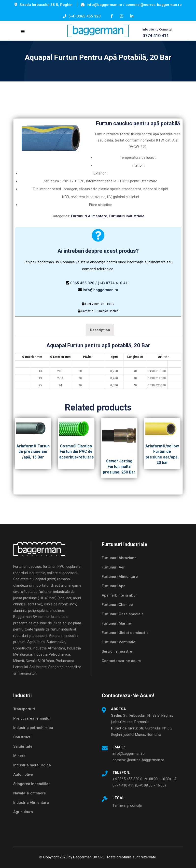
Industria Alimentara (31, 803)
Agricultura (23, 812)
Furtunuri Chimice (117, 605)
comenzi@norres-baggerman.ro (138, 760)
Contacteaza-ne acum (121, 661)
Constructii (23, 737)
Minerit (19, 756)
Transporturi (24, 709)
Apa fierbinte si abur (119, 595)
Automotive (23, 774)
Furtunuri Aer (113, 567)
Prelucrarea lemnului (32, 718)
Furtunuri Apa (114, 586)
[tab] (100, 330)
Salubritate (23, 746)
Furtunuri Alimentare (89, 216)
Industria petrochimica (33, 728)
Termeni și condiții (127, 805)
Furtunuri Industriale (127, 216)
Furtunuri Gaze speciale (123, 614)
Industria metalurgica (32, 765)
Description (100, 330)
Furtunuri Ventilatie (119, 642)
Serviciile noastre (117, 651)
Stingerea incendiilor (32, 784)
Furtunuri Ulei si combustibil (126, 633)
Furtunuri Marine (116, 623)
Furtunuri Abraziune (119, 558)
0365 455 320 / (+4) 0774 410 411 (100, 283)
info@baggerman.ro (100, 290)
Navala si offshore (30, 793)
